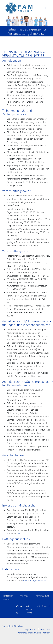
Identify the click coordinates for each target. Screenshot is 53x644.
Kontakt (46, 633)
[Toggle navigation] (46, 8)
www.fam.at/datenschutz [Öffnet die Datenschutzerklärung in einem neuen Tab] (35, 581)
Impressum (30, 629)
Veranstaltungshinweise (29, 633)
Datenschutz (44, 629)
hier (19, 533)
